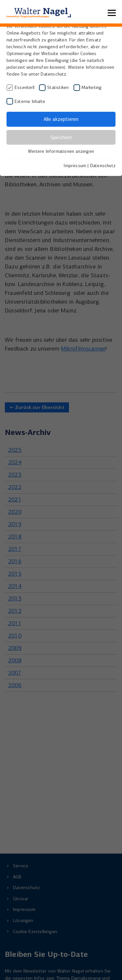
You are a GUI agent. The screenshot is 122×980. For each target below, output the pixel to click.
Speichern (61, 137)
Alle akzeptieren (61, 119)
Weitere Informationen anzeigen (61, 151)
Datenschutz (103, 166)
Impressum (75, 166)
